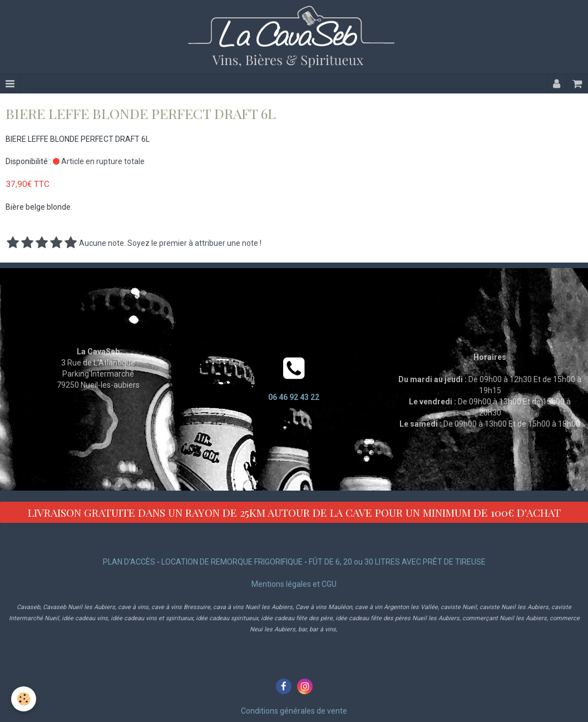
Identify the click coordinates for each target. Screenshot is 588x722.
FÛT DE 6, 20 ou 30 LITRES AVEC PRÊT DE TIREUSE (397, 562)
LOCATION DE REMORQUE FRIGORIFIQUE (232, 562)
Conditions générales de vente (294, 711)
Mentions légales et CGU (294, 584)
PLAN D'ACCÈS (129, 562)
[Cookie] (24, 699)
